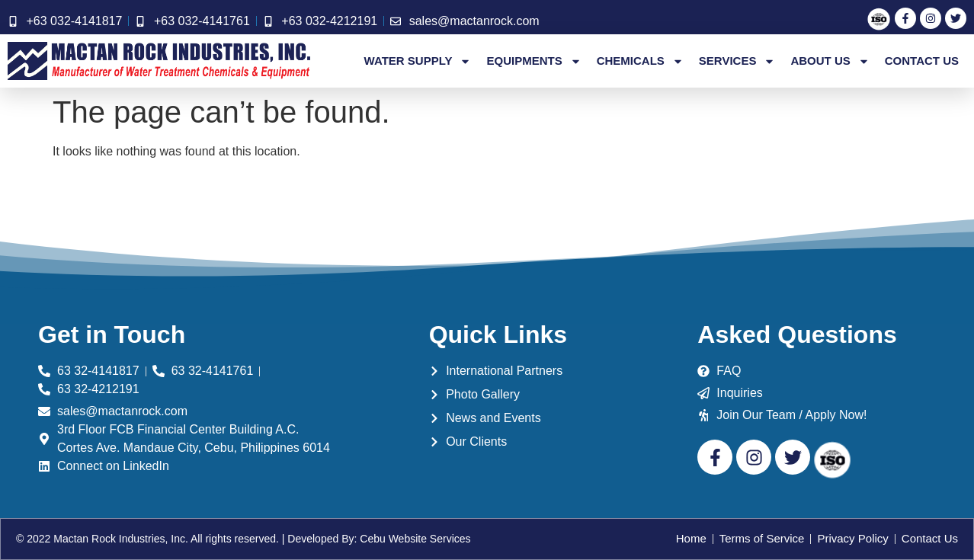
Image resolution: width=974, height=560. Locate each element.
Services (737, 61)
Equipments (533, 61)
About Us (830, 61)
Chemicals (640, 61)
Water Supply (418, 61)
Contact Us (922, 61)
